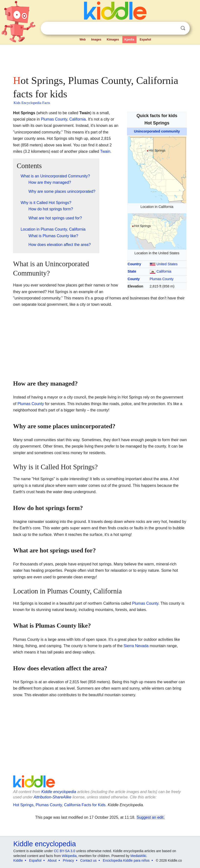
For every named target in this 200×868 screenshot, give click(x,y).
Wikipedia (69, 856)
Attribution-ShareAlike (53, 797)
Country (134, 264)
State (132, 271)
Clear (173, 28)
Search (183, 28)
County (134, 279)
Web (83, 40)
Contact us (89, 860)
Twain (105, 151)
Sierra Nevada (136, 646)
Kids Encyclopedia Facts (32, 103)
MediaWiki (138, 856)
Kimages (113, 40)
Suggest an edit (150, 817)
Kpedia (129, 40)
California (164, 271)
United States (167, 264)
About (52, 860)
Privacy (68, 860)
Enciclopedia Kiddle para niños (126, 860)
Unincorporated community (157, 131)
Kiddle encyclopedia (59, 792)
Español (145, 40)
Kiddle (18, 860)
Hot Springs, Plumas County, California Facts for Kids (59, 805)
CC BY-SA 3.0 (64, 851)
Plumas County (162, 279)
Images (96, 40)
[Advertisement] (100, 59)
